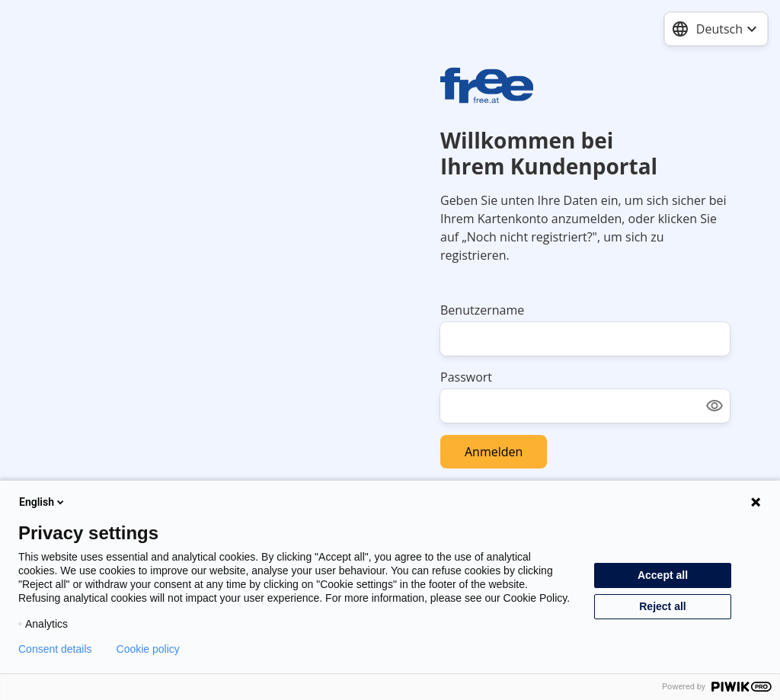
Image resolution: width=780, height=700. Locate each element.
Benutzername (482, 310)
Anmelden (494, 452)
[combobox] (716, 29)
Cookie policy (148, 649)
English (43, 502)
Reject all (662, 606)
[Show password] (714, 406)
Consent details (55, 649)
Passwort (466, 377)
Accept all (663, 575)
